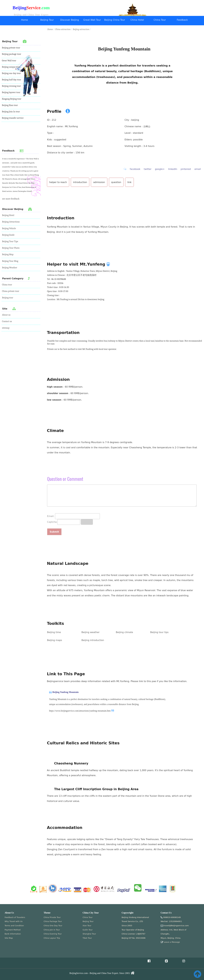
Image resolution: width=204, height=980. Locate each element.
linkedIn (173, 169)
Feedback (182, 20)
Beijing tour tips (159, 632)
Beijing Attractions (11, 222)
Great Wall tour (9, 61)
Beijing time (54, 632)
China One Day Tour (53, 926)
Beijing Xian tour (10, 105)
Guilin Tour (88, 930)
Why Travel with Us (14, 921)
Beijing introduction (93, 640)
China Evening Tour (53, 934)
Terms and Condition (14, 926)
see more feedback (11, 199)
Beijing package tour (11, 54)
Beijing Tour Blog (10, 261)
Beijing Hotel (8, 215)
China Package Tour (53, 921)
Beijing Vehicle (9, 228)
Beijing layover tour (11, 92)
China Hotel (137, 20)
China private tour (11, 291)
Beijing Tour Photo (11, 248)
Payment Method (13, 930)
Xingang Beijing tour (12, 99)
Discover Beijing (70, 20)
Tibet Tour (87, 938)
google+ (160, 169)
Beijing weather (91, 632)
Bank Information (13, 934)
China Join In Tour (52, 930)
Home (24, 20)
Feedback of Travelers (15, 917)
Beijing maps (55, 640)
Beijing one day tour (11, 73)
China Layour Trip (52, 938)
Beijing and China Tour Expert (31, 15)
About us (6, 315)
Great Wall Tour (92, 20)
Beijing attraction (81, 29)
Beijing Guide (8, 235)
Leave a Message (172, 942)
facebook (135, 169)
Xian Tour (87, 926)
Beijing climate (124, 632)
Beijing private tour (11, 48)
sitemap (6, 328)
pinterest (186, 169)
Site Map (9, 938)
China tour (7, 285)
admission (99, 182)
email (198, 169)
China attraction (63, 29)
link (129, 182)
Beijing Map (8, 254)
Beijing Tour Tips (10, 241)
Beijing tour (8, 298)
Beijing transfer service (13, 118)
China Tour (160, 20)
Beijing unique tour (11, 67)
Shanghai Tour (89, 934)
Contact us (7, 321)
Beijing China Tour (115, 20)
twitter (148, 169)
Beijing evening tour (11, 86)
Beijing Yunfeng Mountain (66, 692)
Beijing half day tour (11, 80)
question (116, 182)
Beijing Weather (10, 268)
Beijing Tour (47, 20)
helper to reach (58, 182)
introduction (80, 182)
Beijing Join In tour (11, 112)
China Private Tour (52, 917)
